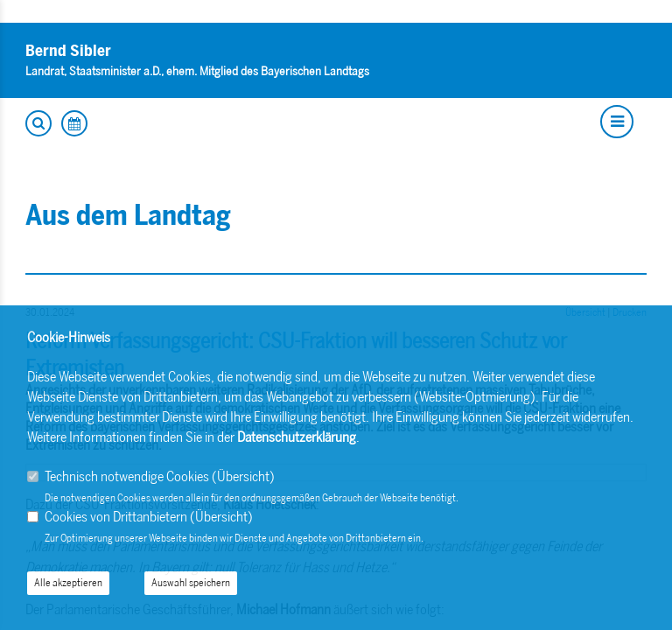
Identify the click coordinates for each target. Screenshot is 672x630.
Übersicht (243, 476)
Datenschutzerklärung (297, 437)
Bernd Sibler (68, 51)
